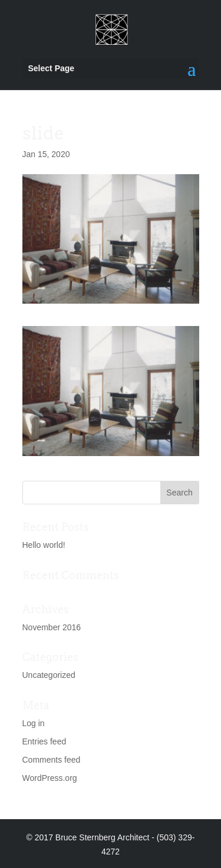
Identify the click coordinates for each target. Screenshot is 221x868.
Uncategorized (49, 675)
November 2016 (52, 627)
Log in (34, 723)
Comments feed (52, 760)
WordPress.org (50, 778)
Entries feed (44, 741)
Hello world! (44, 545)
